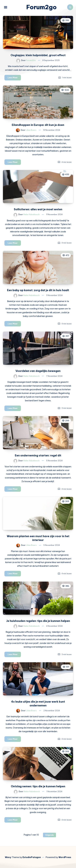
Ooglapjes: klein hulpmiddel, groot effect (38, 55)
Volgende (49, 835)
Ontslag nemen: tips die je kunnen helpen (38, 786)
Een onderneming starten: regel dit (38, 455)
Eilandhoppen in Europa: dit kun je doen (38, 125)
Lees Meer (14, 78)
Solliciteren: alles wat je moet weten (38, 209)
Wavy (8, 857)
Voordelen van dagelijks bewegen (38, 371)
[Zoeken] (70, 7)
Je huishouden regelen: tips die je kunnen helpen (38, 621)
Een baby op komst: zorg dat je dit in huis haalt (38, 290)
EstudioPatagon (32, 857)
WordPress (65, 857)
